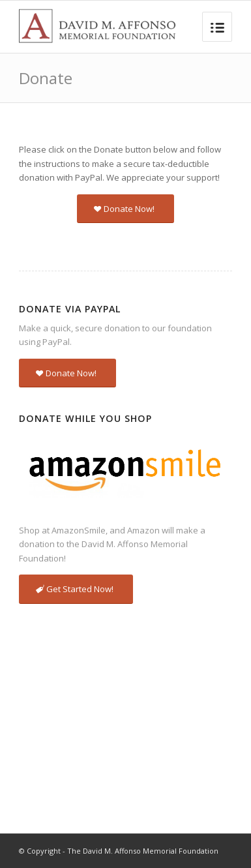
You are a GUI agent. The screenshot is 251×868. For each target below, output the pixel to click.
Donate (46, 78)
